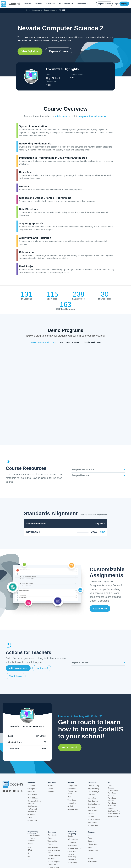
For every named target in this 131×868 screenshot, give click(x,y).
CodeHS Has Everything (73, 833)
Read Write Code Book (54, 851)
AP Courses (92, 795)
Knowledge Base (54, 855)
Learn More (100, 609)
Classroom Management (72, 790)
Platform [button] (39, 4)
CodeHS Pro (32, 795)
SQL (29, 856)
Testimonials (52, 841)
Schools (51, 789)
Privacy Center (93, 844)
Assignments (72, 786)
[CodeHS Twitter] (18, 791)
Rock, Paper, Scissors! (70, 342)
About (90, 835)
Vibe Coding (72, 863)
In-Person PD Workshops (113, 792)
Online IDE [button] (70, 4)
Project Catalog (93, 789)
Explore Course (58, 51)
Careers (91, 841)
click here (61, 116)
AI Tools (70, 806)
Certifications (32, 806)
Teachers (51, 792)
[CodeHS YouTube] (14, 791)
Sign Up (124, 4)
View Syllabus (30, 51)
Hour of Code (93, 810)
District (50, 786)
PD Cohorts (112, 806)
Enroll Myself (42, 668)
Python (30, 844)
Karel (29, 859)
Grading (70, 794)
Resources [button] (82, 4)
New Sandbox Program (34, 837)
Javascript (31, 841)
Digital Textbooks (94, 819)
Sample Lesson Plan (98, 469)
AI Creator (31, 814)
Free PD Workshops (112, 802)
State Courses (93, 801)
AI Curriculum (93, 826)
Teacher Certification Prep (114, 810)
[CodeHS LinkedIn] (10, 791)
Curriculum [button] (51, 4)
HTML (30, 850)
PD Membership (114, 817)
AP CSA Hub (92, 822)
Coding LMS (32, 789)
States (50, 838)
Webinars (51, 858)
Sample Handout (98, 475)
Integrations (72, 803)
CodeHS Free (33, 798)
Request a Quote (104, 4)
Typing (30, 817)
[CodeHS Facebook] (4, 791)
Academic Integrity (74, 809)
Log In (116, 4)
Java (29, 847)
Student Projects (54, 862)
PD (109, 783)
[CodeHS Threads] (22, 791)
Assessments (72, 845)
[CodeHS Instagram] (7, 791)
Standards (91, 807)
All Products (32, 786)
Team (90, 838)
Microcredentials (114, 814)
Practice (91, 813)
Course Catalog (49, 10)
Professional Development (32, 810)
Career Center (53, 865)
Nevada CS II (33, 532)
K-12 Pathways (93, 792)
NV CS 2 (62, 10)
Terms (90, 847)
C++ (29, 853)
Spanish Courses (94, 804)
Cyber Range (32, 820)
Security (91, 858)
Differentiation (73, 839)
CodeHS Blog (53, 847)
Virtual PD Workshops (112, 797)
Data (69, 797)
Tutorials (91, 816)
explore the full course (93, 116)
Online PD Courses (111, 787)
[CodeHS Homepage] (12, 4)
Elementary (92, 798)
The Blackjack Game (92, 342)
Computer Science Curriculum (34, 802)
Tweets (50, 844)
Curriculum (36, 10)
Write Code (72, 800)
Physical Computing (72, 856)
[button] (29, 4)
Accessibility (92, 861)
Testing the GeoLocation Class (43, 342)
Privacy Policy (93, 850)
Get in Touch (70, 747)
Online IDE (32, 792)
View (102, 532)
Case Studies (53, 835)
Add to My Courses (18, 668)
